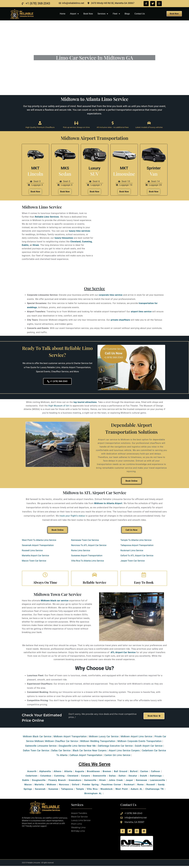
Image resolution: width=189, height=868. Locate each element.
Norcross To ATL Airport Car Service (89, 546)
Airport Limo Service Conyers (124, 752)
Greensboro (75, 782)
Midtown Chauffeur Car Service (61, 743)
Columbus (46, 778)
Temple (80, 791)
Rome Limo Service (81, 551)
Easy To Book (144, 584)
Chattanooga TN (154, 791)
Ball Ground (121, 773)
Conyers (86, 778)
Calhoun (156, 773)
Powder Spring (90, 786)
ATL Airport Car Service (123, 654)
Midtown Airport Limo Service (137, 738)
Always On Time (45, 584)
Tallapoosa (67, 791)
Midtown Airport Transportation (70, 738)
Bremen (107, 773)
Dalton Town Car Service (36, 752)
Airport (74, 14)
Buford (134, 773)
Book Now (88, 14)
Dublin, (26, 245)
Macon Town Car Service (34, 561)
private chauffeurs (120, 320)
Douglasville (39, 782)
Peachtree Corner (111, 786)
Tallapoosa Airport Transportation (137, 546)
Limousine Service (47, 748)
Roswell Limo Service (32, 551)
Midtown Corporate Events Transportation (140, 743)
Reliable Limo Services (47, 217)
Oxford (76, 786)
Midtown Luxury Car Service (104, 738)
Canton (144, 773)
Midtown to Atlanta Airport (108, 504)
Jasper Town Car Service (133, 561)
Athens (58, 773)
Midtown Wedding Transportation (98, 743)
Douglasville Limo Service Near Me (77, 748)
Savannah (40, 791)
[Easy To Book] (144, 576)
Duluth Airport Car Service (149, 748)
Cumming (59, 778)
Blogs (127, 14)
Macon (28, 786)
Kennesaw (142, 782)
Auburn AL (137, 791)
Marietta (39, 786)
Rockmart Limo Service (132, 551)
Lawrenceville (158, 782)
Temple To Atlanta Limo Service (136, 540)
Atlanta (68, 773)
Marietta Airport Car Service (35, 556)
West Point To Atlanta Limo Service (39, 540)
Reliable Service (95, 584)
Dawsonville (99, 778)
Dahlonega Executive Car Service (115, 748)
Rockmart (129, 786)
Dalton (122, 778)
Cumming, (87, 242)
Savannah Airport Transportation (38, 546)
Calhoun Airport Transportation (86, 757)
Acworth (32, 773)
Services (103, 14)
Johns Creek (116, 782)
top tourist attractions (85, 403)
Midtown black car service (55, 602)
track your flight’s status (72, 516)
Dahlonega (156, 778)
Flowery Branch (57, 782)
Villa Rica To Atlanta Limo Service (87, 561)
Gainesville (31, 748)
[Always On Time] (45, 576)
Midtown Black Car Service (37, 738)
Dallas (112, 778)
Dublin (26, 782)
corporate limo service (111, 295)
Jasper (129, 782)
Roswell (150, 786)
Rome (140, 786)
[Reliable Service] (94, 576)
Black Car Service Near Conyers (90, 752)
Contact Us (140, 14)
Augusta (80, 773)
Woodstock (106, 791)
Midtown (51, 786)
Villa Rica (92, 791)
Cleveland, (76, 242)
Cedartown (32, 778)
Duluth (144, 778)
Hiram (36, 245)
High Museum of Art (59, 406)
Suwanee (53, 791)
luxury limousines (64, 238)
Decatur (133, 778)
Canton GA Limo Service (117, 757)
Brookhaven (93, 773)
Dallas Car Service (61, 752)
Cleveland (73, 778)
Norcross (64, 786)
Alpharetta (45, 773)
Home (63, 14)
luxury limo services (80, 231)
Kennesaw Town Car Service (85, 540)
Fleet (116, 14)
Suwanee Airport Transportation (87, 556)
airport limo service (141, 312)
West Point (122, 791)
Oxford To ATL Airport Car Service (137, 556)
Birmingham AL (93, 795)
